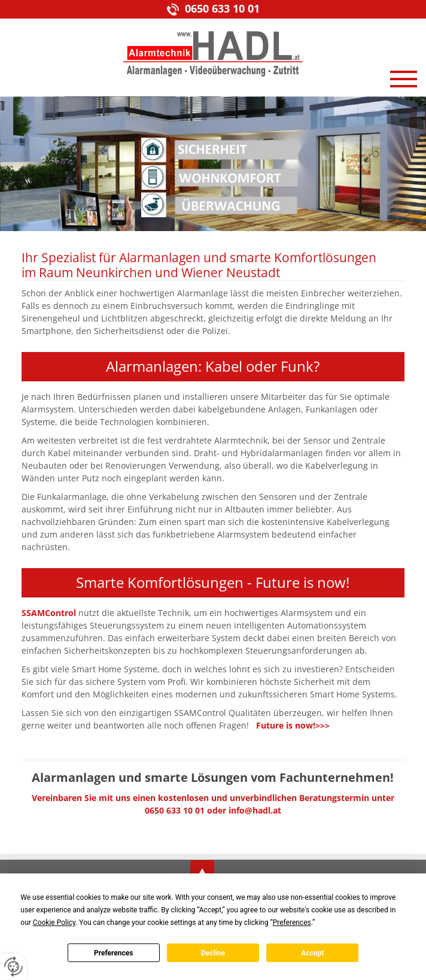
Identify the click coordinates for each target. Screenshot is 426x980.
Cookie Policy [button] (54, 923)
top (202, 872)
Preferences (114, 953)
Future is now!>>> (293, 725)
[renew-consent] (13, 967)
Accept (312, 953)
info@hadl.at (255, 810)
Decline (213, 953)
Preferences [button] (292, 923)
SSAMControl (49, 613)
